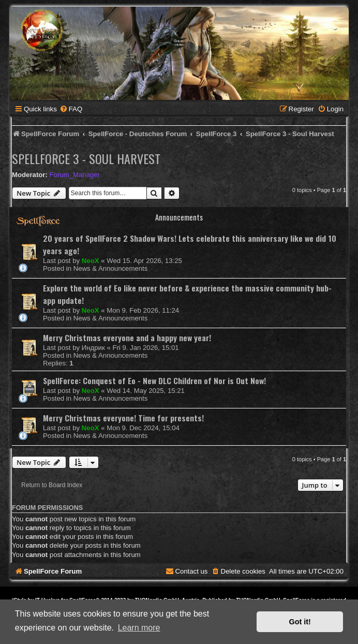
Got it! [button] (300, 622)
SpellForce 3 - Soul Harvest (86, 158)
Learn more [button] (139, 628)
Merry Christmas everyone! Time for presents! (123, 418)
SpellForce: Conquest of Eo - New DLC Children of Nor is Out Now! (154, 380)
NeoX (91, 261)
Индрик (93, 348)
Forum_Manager (75, 175)
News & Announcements (111, 268)
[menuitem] (71, 109)
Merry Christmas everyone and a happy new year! (127, 338)
